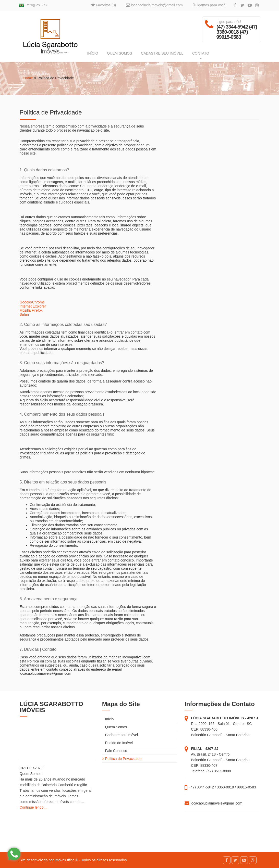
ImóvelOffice (65, 860)
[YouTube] (250, 5)
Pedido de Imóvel (117, 743)
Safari (24, 314)
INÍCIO (93, 53)
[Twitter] (242, 5)
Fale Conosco (115, 751)
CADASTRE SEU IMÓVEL (162, 53)
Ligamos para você (209, 5)
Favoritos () (104, 5)
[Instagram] (257, 5)
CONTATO (201, 56)
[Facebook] (235, 5)
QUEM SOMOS (119, 53)
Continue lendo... (33, 807)
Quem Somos (114, 727)
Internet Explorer (33, 306)
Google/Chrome (32, 302)
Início (108, 719)
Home (28, 78)
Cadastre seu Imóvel (120, 735)
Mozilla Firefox (31, 310)
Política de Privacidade (122, 759)
